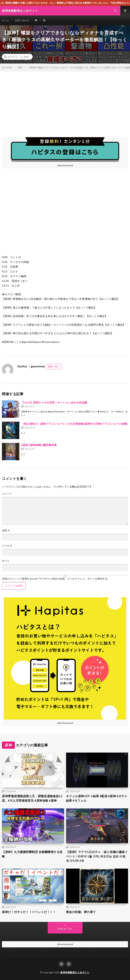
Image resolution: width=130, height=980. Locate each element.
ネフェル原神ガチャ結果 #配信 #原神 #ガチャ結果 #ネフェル (97, 798)
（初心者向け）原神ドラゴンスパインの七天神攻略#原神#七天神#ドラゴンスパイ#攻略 (74, 424)
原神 (26, 57)
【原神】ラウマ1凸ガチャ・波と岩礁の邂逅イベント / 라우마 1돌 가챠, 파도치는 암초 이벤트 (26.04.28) (97, 856)
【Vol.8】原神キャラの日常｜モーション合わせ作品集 (54, 402)
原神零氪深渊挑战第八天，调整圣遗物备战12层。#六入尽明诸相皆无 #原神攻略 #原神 (32, 798)
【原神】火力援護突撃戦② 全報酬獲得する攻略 (32, 854)
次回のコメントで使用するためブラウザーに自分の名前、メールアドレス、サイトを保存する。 (56, 579)
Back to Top (65, 929)
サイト (6, 561)
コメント (7, 494)
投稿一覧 (53, 366)
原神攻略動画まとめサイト (75, 972)
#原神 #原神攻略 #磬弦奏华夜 (39, 445)
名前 (6, 530)
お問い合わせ (22, 20)
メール (7, 546)
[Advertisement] (65, 100)
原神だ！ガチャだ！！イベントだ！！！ (29, 912)
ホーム (5, 20)
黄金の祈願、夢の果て (81, 912)
